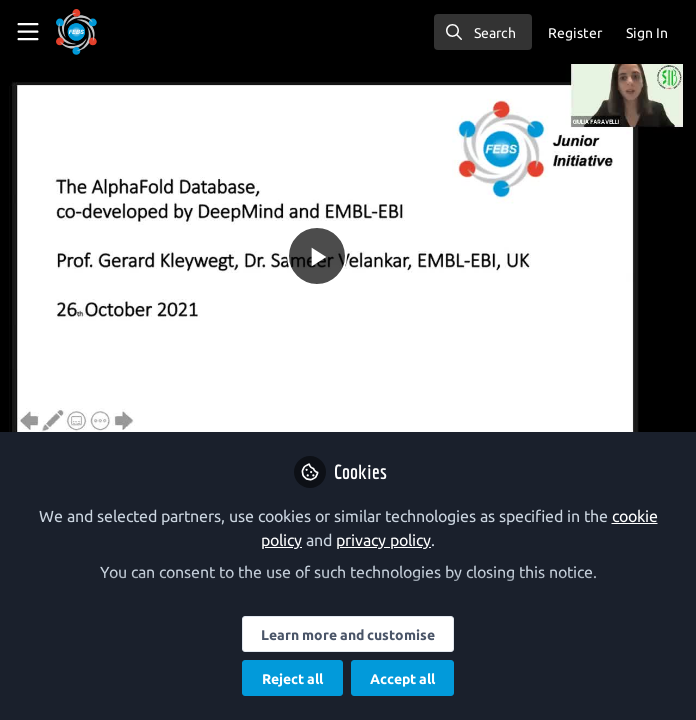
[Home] (76, 32)
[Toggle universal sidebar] (28, 32)
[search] (483, 32)
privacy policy (383, 540)
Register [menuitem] (575, 33)
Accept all (402, 679)
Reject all (292, 679)
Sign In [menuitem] (647, 33)
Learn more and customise (348, 635)
